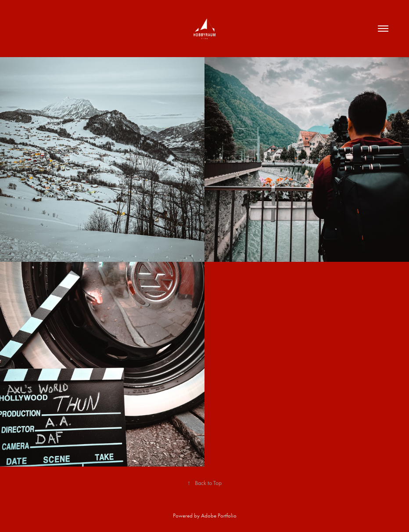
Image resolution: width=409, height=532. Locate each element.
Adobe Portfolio (219, 516)
